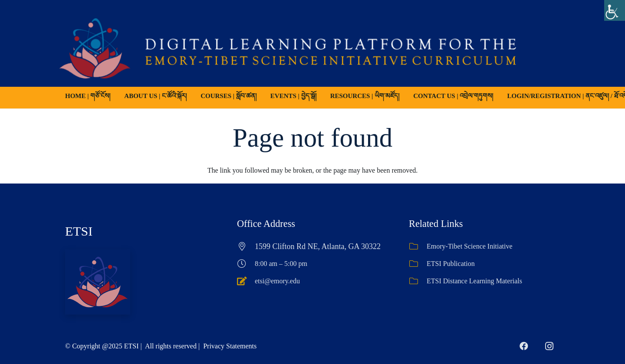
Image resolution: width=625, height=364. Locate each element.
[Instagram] (549, 346)
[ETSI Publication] (418, 264)
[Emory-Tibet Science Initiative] (418, 246)
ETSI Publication (451, 264)
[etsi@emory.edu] (246, 281)
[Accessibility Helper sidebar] (615, 10)
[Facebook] (524, 346)
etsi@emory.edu (277, 281)
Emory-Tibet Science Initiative (470, 246)
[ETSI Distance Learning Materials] (418, 281)
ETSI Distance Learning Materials (474, 281)
